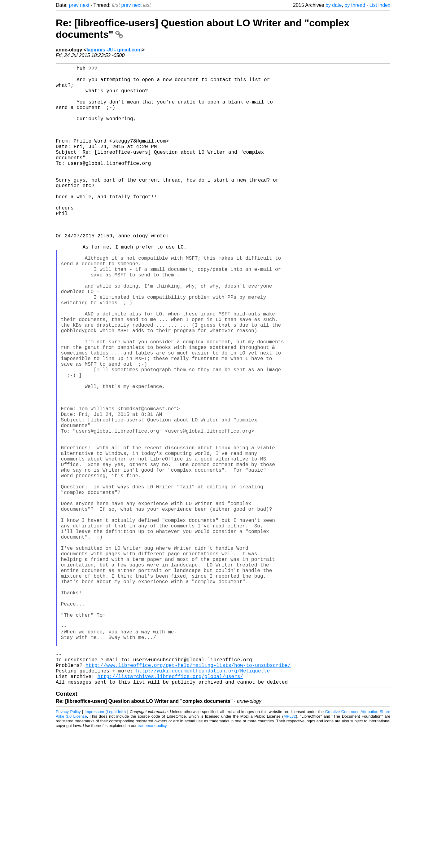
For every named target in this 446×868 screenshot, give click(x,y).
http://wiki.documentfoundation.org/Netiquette (203, 806)
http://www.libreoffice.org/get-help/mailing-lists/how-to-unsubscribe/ (188, 799)
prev (74, 5)
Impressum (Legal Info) (105, 849)
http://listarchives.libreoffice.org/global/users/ (170, 813)
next (85, 5)
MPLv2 (290, 854)
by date (334, 5)
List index (380, 5)
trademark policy (152, 863)
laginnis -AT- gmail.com (114, 50)
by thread (355, 5)
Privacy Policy (68, 849)
